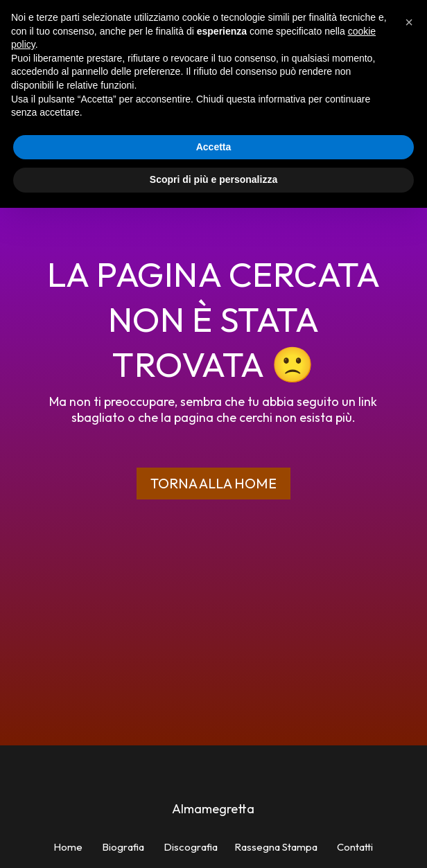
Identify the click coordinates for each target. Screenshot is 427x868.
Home (68, 847)
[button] (409, 22)
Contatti (355, 847)
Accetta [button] (214, 147)
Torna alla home (214, 483)
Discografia (191, 847)
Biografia (123, 847)
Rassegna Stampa (276, 847)
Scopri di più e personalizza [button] (214, 179)
